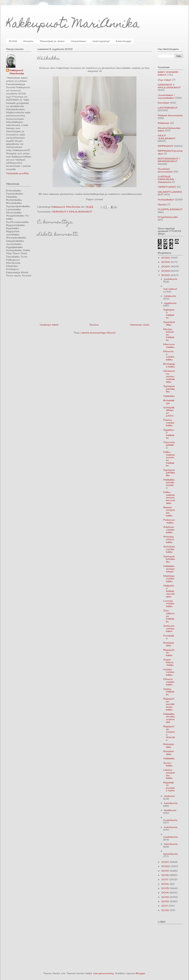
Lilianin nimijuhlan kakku (169, 774)
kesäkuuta (170, 810)
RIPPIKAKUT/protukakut (170, 152)
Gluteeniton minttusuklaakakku (169, 376)
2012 (166, 901)
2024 (166, 266)
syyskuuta (170, 303)
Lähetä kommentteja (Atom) (98, 333)
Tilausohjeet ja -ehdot (52, 41)
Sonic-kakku (168, 764)
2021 (166, 862)
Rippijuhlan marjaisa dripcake (169, 733)
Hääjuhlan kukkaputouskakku (169, 591)
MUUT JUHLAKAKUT (167, 137)
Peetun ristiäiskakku (169, 423)
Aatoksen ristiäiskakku (169, 549)
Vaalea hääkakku (169, 692)
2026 (166, 258)
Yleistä (162, 204)
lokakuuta (170, 296)
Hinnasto (28, 41)
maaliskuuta (170, 837)
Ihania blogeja (123, 41)
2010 (166, 910)
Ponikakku (169, 637)
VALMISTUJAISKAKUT (170, 193)
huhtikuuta (171, 827)
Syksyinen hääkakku (169, 314)
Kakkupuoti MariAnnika (73, 25)
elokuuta (169, 796)
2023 (166, 271)
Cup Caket (164, 80)
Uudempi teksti (49, 325)
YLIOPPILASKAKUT (170, 209)
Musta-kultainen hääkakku (169, 335)
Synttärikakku (169, 323)
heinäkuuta (171, 803)
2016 (166, 884)
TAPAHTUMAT (167, 187)
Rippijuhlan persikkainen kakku (169, 704)
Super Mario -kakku (168, 662)
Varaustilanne (78, 41)
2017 (165, 879)
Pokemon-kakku (169, 521)
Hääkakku (169, 396)
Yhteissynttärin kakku (169, 539)
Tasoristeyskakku (169, 445)
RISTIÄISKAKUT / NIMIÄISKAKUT (169, 160)
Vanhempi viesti (139, 325)
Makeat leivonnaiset (170, 115)
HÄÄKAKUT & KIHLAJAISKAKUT (72, 212)
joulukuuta (171, 279)
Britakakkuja (169, 402)
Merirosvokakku (169, 346)
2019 (166, 871)
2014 (165, 893)
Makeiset (163, 123)
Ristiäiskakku (169, 644)
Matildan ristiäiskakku (169, 579)
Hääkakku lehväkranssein (169, 484)
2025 (166, 262)
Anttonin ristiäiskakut (169, 628)
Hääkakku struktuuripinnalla (169, 718)
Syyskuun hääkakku (169, 434)
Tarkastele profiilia (17, 173)
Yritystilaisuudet (168, 217)
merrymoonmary (103, 973)
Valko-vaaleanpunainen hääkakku (169, 459)
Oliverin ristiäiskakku (169, 682)
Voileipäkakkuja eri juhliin (169, 411)
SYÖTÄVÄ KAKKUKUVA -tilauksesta (167, 179)
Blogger (140, 973)
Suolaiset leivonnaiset (165, 170)
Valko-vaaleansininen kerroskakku (169, 497)
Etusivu (94, 325)
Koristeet (164, 103)
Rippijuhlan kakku (169, 652)
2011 (165, 906)
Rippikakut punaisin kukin (169, 787)
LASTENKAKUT (168, 108)
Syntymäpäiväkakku (169, 389)
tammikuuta (170, 854)
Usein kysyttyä (101, 41)
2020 (166, 866)
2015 (166, 888)
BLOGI (13, 41)
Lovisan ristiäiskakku (169, 603)
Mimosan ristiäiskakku (169, 355)
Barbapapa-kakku (169, 365)
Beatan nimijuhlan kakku (169, 511)
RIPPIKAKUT (166, 146)
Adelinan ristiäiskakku (169, 530)
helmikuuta (171, 844)
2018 (165, 875)
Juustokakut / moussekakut (166, 96)
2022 (166, 275)
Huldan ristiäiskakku (169, 672)
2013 (165, 897)
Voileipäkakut (166, 199)
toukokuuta (170, 820)
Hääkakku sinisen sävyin (169, 569)
